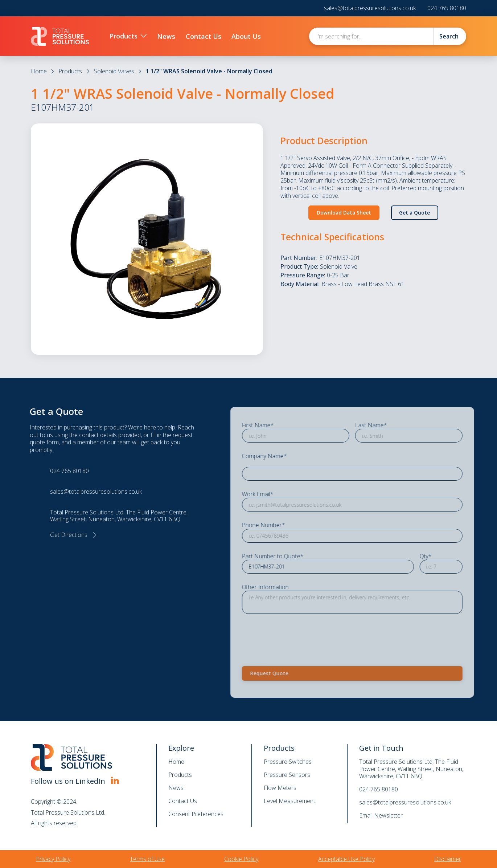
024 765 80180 (447, 8)
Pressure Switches (288, 762)
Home (39, 71)
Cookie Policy (241, 859)
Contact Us (183, 801)
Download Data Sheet (344, 213)
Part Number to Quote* (291, 556)
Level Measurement (289, 801)
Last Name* (389, 425)
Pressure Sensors (287, 775)
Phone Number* (281, 525)
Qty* (443, 556)
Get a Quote (414, 213)
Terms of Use (147, 859)
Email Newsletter (381, 815)
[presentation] (315, 635)
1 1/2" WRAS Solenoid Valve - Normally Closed (209, 71)
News (176, 788)
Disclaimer (448, 859)
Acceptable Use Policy (346, 859)
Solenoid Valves (114, 71)
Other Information (283, 587)
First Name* (276, 425)
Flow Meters (280, 788)
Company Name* (282, 457)
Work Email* (276, 494)
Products (70, 71)
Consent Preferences (196, 814)
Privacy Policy (53, 859)
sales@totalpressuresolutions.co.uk (370, 8)
